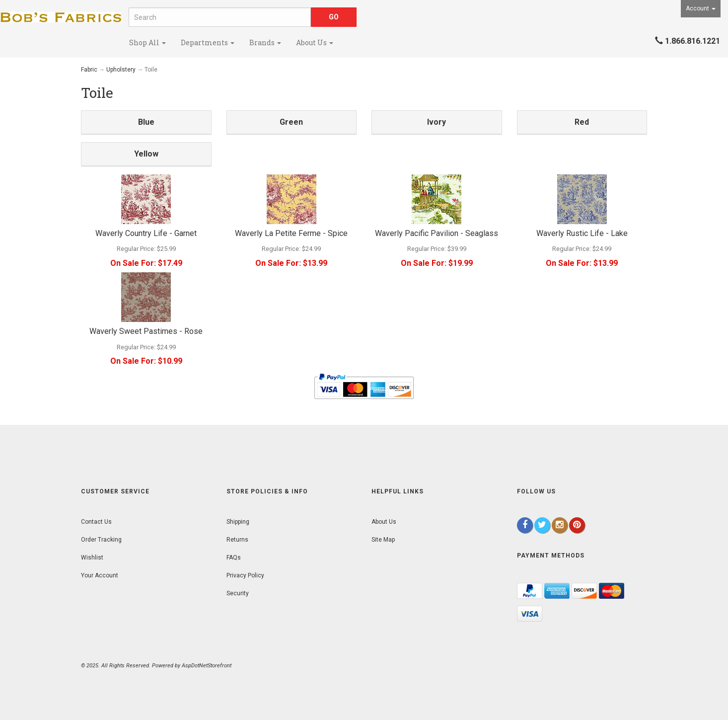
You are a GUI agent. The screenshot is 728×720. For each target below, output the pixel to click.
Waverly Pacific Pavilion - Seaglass (437, 233)
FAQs (234, 558)
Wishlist (92, 558)
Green (291, 122)
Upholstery (121, 70)
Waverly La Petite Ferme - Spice (291, 233)
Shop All (147, 42)
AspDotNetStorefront (207, 666)
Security (238, 593)
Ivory (437, 122)
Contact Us (96, 522)
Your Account (100, 575)
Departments (208, 42)
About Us (315, 42)
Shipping (238, 522)
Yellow (146, 154)
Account (701, 8)
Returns (237, 540)
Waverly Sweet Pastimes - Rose (146, 331)
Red (582, 122)
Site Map (383, 540)
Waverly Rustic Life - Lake (582, 233)
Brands (265, 42)
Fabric (89, 70)
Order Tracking (101, 540)
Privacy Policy (245, 575)
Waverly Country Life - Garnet (146, 233)
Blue (146, 122)
